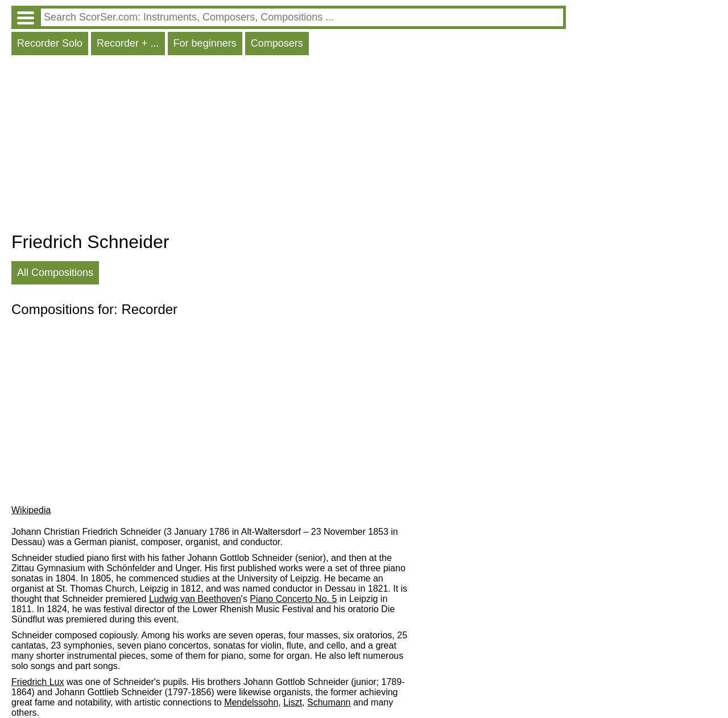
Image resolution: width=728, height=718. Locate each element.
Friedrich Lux (38, 682)
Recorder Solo (50, 43)
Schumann (329, 702)
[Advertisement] (289, 146)
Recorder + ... (128, 43)
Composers (277, 43)
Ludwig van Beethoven (195, 599)
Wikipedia (31, 510)
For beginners (205, 43)
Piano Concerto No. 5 (293, 599)
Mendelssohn (251, 702)
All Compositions (55, 273)
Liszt (293, 702)
